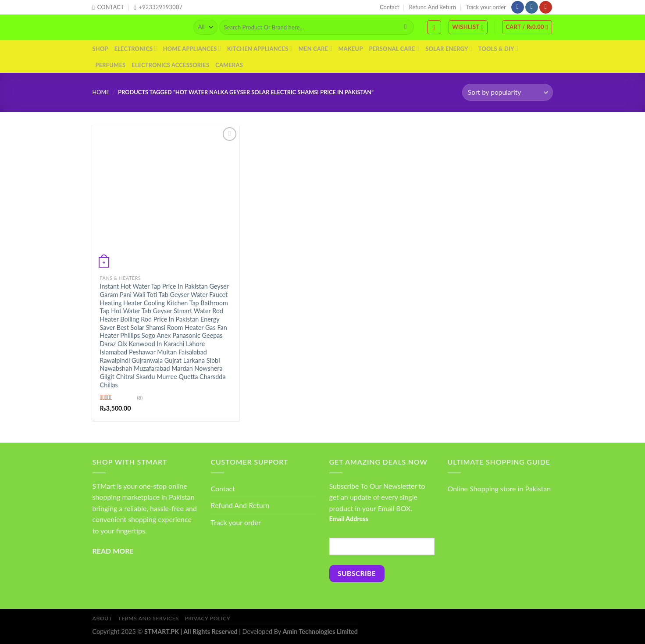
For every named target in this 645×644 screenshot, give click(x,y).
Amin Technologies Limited (320, 631)
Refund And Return (433, 7)
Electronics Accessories (170, 65)
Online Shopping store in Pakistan (499, 488)
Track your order (486, 7)
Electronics (136, 48)
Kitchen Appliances (260, 48)
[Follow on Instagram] (532, 7)
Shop (100, 49)
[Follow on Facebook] (518, 7)
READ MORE (113, 551)
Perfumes (111, 65)
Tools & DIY (498, 48)
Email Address (349, 519)
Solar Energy (449, 48)
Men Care (315, 48)
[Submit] (405, 27)
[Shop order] (507, 92)
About (102, 618)
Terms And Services (148, 618)
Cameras (229, 65)
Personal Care (394, 48)
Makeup (350, 49)
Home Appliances (192, 48)
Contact (389, 7)
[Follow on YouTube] (546, 7)
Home (101, 92)
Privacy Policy (207, 618)
